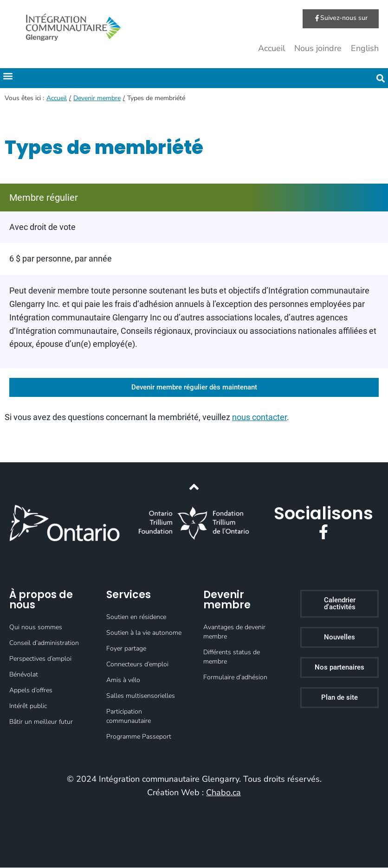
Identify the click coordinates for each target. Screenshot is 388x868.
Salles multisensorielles (141, 696)
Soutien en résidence (136, 617)
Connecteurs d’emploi (137, 665)
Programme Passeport (139, 737)
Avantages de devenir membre (234, 632)
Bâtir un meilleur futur (41, 722)
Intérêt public (28, 706)
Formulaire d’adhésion (235, 678)
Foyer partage (126, 649)
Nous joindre (318, 49)
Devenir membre (97, 99)
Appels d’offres (31, 691)
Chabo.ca (223, 792)
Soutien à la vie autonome (144, 633)
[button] (8, 76)
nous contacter (259, 418)
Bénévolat (24, 675)
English (365, 49)
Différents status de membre (232, 657)
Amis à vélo (123, 680)
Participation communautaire (129, 717)
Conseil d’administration (44, 643)
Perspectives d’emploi (40, 659)
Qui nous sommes (36, 628)
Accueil (272, 49)
